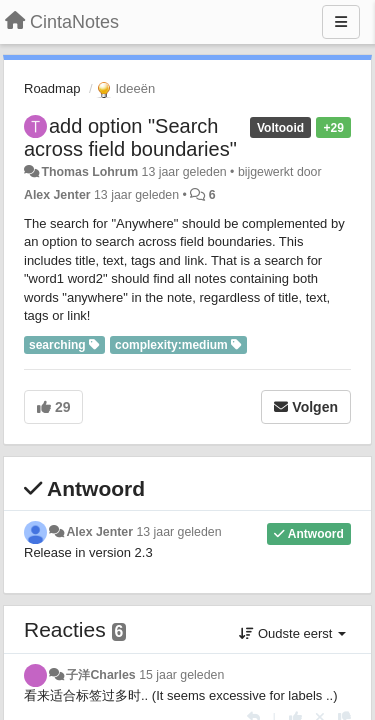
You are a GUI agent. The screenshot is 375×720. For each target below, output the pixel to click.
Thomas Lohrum (89, 172)
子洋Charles (100, 675)
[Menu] (341, 22)
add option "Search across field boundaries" (130, 137)
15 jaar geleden (181, 675)
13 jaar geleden (178, 532)
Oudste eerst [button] (292, 633)
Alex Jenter (57, 195)
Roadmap (52, 88)
